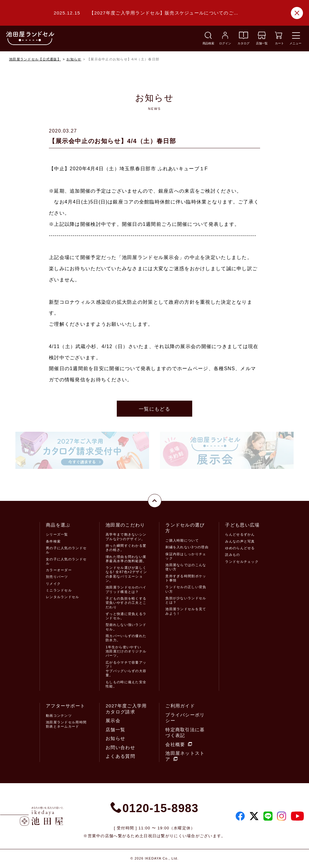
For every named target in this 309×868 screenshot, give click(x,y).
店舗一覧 (115, 730)
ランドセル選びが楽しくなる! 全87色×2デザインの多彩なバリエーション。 (126, 574)
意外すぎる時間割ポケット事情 (186, 578)
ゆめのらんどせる (240, 548)
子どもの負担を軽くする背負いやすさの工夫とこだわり (126, 603)
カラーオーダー (59, 570)
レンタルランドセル (63, 597)
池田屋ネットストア (185, 756)
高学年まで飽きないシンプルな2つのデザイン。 (126, 536)
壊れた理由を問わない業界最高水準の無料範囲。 (126, 559)
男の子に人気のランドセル (66, 550)
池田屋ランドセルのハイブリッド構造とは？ (126, 589)
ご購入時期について (182, 540)
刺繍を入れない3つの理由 (187, 547)
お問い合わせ (120, 747)
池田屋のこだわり (125, 525)
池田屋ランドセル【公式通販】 (35, 59)
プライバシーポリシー (185, 718)
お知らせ (74, 59)
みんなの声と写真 (240, 541)
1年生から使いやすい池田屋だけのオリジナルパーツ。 (126, 651)
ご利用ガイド (180, 706)
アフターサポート (65, 706)
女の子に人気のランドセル (66, 561)
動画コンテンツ (59, 716)
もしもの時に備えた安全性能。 (126, 684)
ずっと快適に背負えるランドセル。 (126, 616)
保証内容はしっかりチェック (186, 556)
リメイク (53, 584)
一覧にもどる (154, 409)
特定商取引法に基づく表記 (185, 733)
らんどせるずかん (240, 534)
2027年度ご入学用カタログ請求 (126, 709)
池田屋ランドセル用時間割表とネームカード (66, 724)
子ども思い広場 (242, 525)
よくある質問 (120, 756)
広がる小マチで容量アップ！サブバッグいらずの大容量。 (126, 669)
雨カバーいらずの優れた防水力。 (126, 638)
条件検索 (53, 541)
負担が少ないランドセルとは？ (186, 600)
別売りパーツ (57, 577)
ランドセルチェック (242, 562)
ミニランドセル (59, 590)
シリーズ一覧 (57, 534)
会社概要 (179, 744)
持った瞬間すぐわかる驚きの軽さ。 (126, 548)
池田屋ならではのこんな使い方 (186, 567)
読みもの (233, 555)
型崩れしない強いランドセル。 (126, 627)
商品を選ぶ (58, 525)
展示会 (113, 721)
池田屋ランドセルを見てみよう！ (186, 611)
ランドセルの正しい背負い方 (186, 589)
